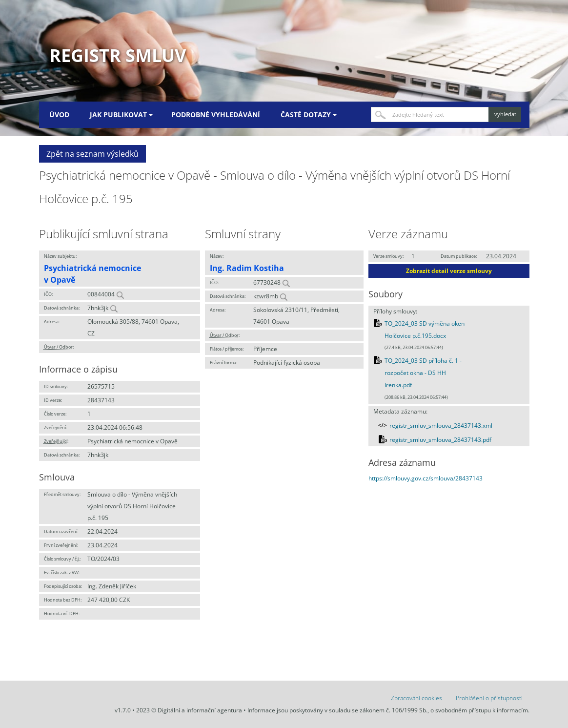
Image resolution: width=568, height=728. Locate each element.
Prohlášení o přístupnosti (489, 698)
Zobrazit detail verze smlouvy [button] (449, 271)
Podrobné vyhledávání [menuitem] (216, 114)
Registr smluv (118, 55)
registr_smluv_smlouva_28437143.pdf (440, 440)
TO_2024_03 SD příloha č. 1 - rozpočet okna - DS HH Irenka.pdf (423, 373)
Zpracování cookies (416, 698)
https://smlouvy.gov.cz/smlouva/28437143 (426, 478)
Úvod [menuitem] (59, 114)
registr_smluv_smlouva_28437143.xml (441, 426)
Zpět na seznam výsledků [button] (92, 154)
